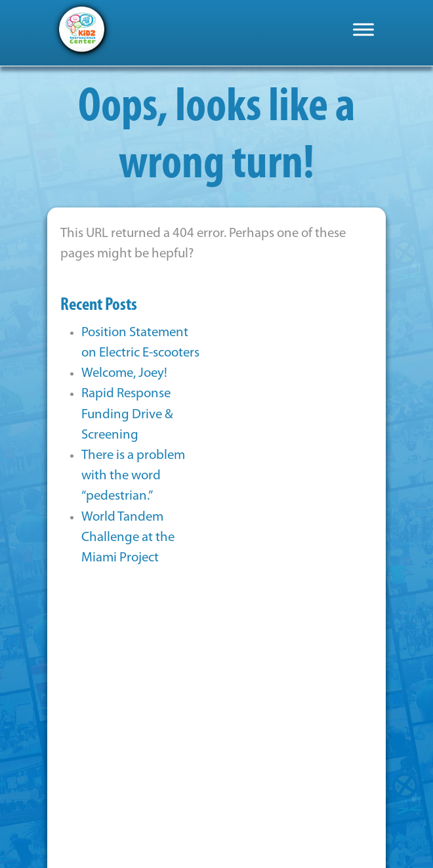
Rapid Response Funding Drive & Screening (127, 414)
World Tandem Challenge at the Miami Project (128, 537)
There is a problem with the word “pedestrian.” (133, 476)
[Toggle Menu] (363, 29)
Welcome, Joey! (124, 373)
